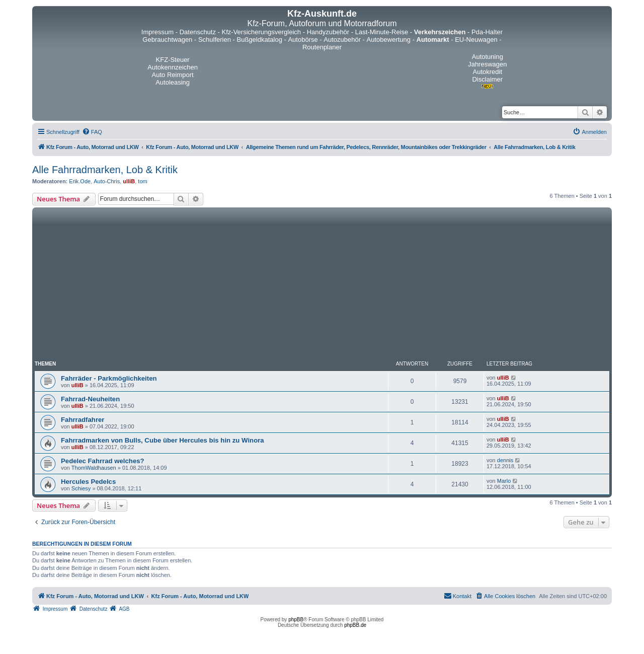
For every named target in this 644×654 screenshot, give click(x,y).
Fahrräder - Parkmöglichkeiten (109, 378)
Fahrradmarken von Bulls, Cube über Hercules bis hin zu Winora (163, 440)
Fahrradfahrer (83, 420)
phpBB (296, 620)
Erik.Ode (80, 181)
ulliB (129, 181)
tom (142, 181)
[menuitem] (92, 132)
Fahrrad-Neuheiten (90, 399)
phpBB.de (355, 625)
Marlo (504, 481)
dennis (505, 460)
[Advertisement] (322, 285)
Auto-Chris (107, 181)
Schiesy (81, 488)
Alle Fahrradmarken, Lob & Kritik (105, 170)
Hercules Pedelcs (88, 482)
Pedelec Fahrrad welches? (103, 461)
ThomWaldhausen (94, 468)
